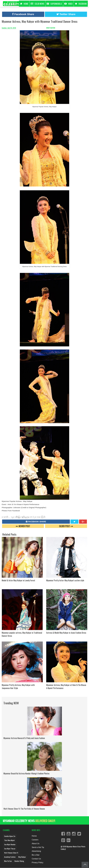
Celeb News (37, 4)
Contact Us (36, 859)
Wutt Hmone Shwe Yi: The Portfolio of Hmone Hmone (24, 809)
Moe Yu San (8, 861)
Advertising (36, 851)
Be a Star (36, 855)
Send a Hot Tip (38, 847)
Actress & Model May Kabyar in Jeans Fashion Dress (66, 633)
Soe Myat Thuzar (10, 849)
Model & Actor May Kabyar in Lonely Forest (18, 580)
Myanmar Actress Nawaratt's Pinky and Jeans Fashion (24, 738)
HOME (24, 4)
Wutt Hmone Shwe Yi (11, 853)
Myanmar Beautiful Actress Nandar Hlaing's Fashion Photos (26, 773)
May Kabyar (22, 857)
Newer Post (23, 526)
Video (68, 4)
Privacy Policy (38, 863)
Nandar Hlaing (19, 861)
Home (34, 836)
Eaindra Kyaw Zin (10, 836)
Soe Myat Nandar (10, 844)
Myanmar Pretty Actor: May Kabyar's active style (65, 580)
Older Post (66, 526)
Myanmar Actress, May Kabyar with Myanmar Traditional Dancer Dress (40, 21)
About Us (36, 844)
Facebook (81, 4)
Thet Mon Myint (9, 840)
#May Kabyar (51, 28)
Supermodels (54, 4)
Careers (35, 840)
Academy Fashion (10, 857)
